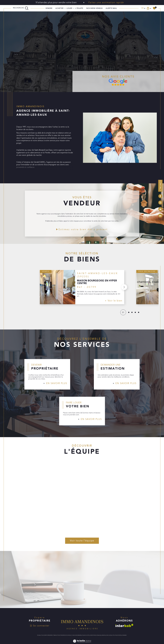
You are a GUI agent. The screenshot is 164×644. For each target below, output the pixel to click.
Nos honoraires (77, 638)
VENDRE (49, 8)
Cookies (124, 638)
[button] (124, 288)
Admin (103, 638)
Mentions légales (95, 638)
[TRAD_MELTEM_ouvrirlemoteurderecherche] (21, 8)
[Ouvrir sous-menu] (65, 8)
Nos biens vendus (94, 8)
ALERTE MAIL (111, 8)
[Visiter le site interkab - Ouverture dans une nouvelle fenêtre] (124, 628)
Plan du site (86, 638)
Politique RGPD (117, 638)
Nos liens (109, 638)
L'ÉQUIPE (79, 8)
